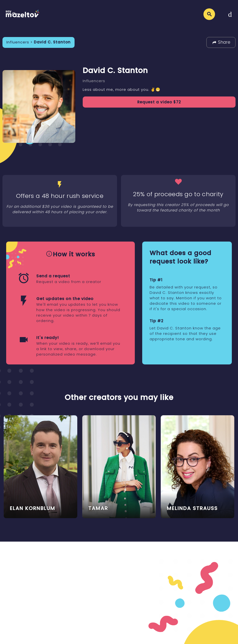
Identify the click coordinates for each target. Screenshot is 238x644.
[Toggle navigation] (230, 14)
